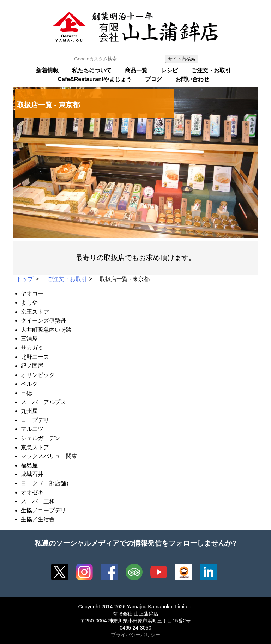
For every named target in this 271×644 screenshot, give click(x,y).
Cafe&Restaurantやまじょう (95, 79)
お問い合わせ (192, 79)
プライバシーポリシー (135, 635)
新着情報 (47, 70)
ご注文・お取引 (211, 70)
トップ (25, 279)
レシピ (169, 70)
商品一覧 (136, 70)
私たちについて (92, 70)
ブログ (153, 79)
